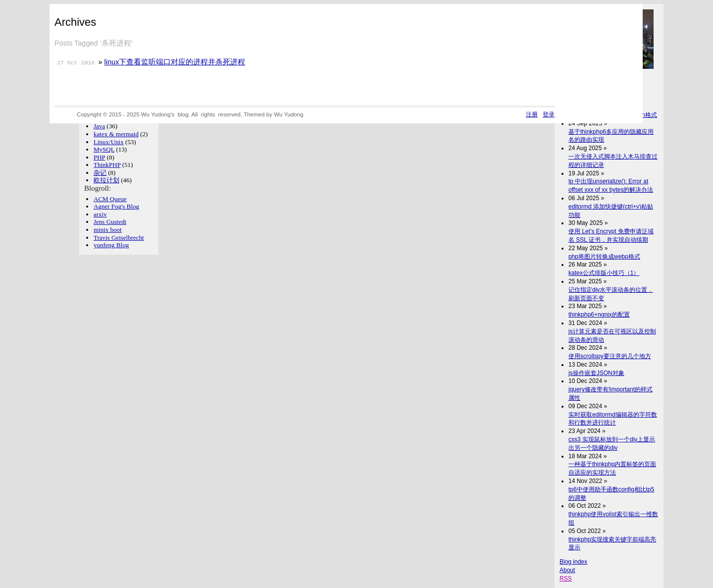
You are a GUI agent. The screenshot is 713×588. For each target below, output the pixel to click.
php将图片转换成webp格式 (604, 257)
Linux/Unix (109, 142)
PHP (99, 157)
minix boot (108, 230)
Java (99, 126)
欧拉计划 (106, 180)
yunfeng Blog (111, 245)
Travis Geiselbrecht (119, 238)
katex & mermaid (116, 134)
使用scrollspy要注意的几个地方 (610, 356)
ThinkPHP (107, 165)
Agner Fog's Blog (116, 206)
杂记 (100, 173)
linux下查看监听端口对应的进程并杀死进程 (175, 62)
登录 (549, 114)
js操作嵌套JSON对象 (596, 373)
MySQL (104, 149)
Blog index (573, 562)
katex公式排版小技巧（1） (604, 273)
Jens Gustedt (110, 222)
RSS (566, 579)
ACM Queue (110, 199)
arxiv (100, 214)
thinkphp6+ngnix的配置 (599, 315)
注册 (532, 114)
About (567, 570)
